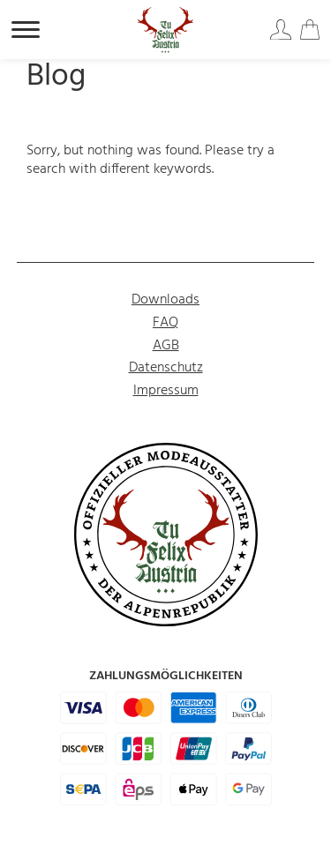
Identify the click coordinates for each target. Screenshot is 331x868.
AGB (166, 346)
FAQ (165, 323)
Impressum (166, 391)
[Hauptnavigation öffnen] (26, 30)
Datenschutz (166, 368)
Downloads (165, 300)
